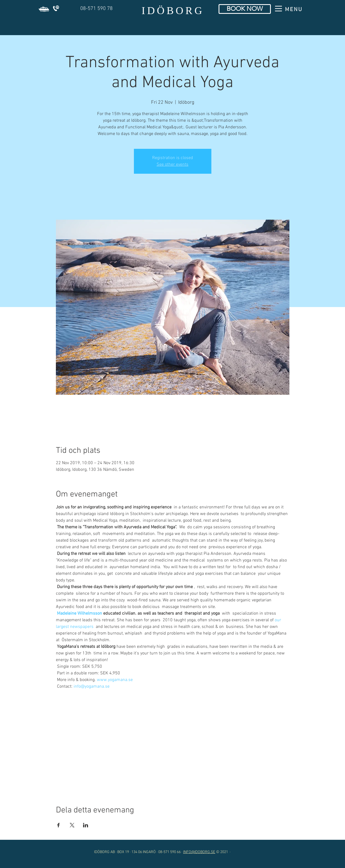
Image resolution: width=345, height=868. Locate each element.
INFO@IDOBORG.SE (199, 852)
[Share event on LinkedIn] (86, 825)
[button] (44, 9)
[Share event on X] (72, 825)
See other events (172, 165)
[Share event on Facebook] (59, 825)
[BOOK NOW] (245, 9)
